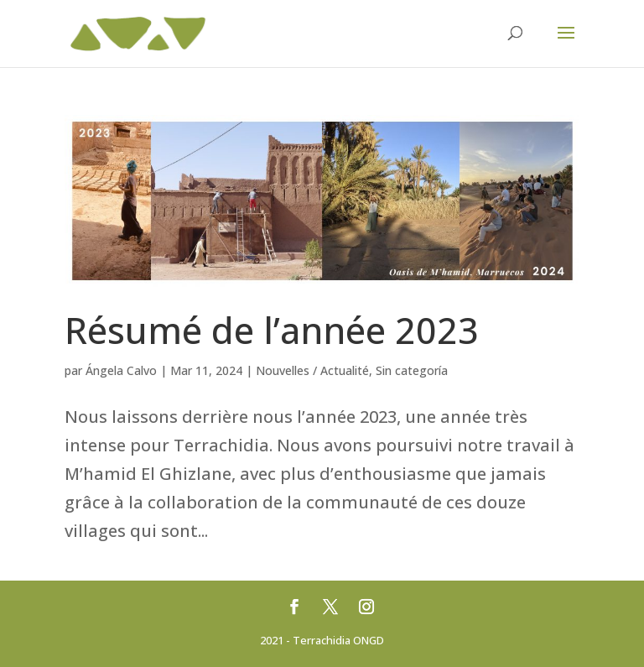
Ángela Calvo (121, 370)
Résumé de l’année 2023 (272, 330)
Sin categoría (412, 370)
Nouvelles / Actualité (312, 370)
